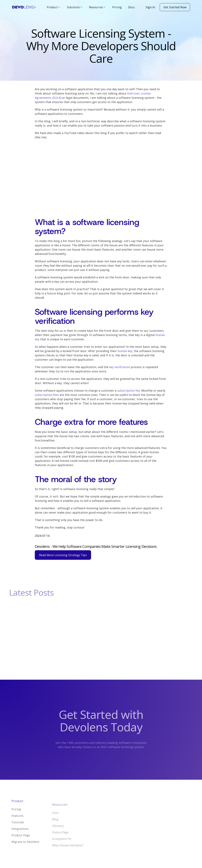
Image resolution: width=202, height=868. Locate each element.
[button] (54, 7)
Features (17, 825)
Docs (131, 7)
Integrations (20, 838)
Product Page (21, 844)
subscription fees (47, 395)
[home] (24, 7)
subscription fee (129, 390)
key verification (120, 367)
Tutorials (18, 831)
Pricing (117, 7)
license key (125, 351)
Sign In (150, 7)
